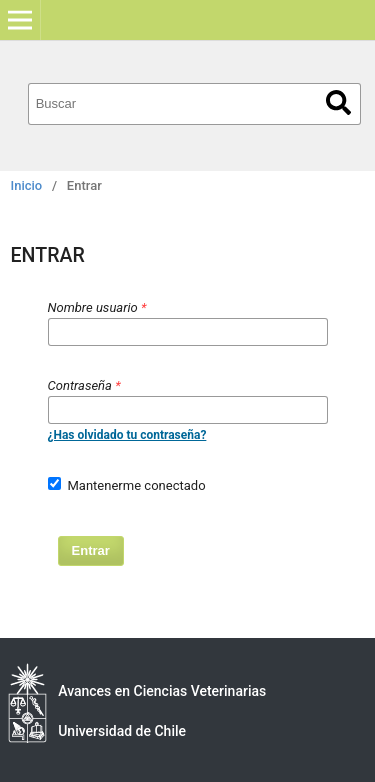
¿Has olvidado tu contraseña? (127, 435)
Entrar (91, 550)
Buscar (338, 102)
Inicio (27, 185)
